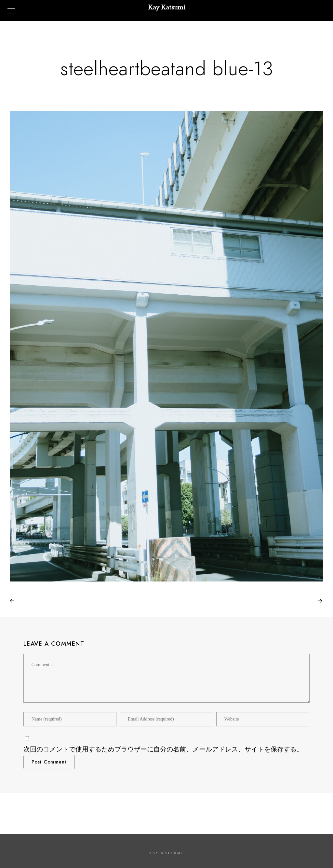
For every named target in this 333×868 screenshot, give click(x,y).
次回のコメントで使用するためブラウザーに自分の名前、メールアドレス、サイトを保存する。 (163, 749)
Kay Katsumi (167, 7)
